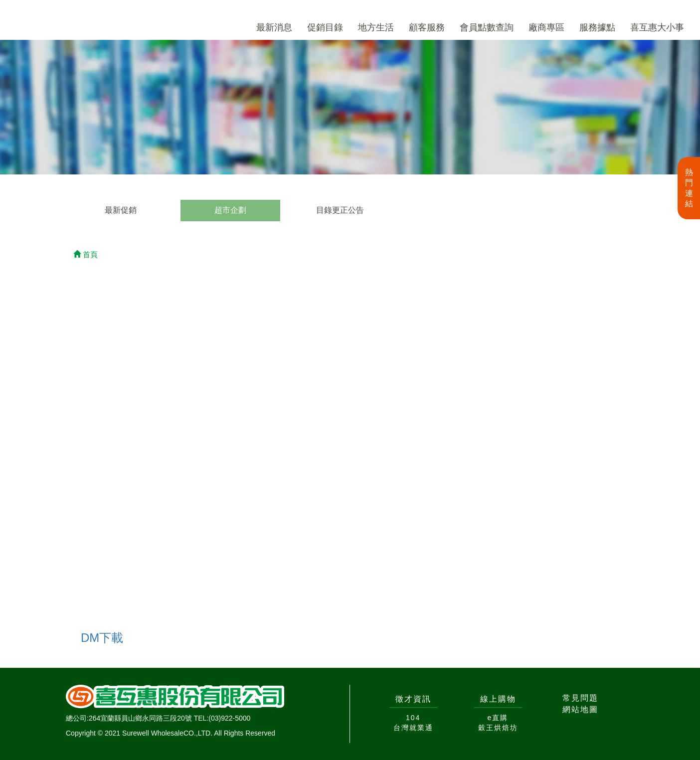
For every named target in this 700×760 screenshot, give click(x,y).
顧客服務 (427, 27)
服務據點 (597, 27)
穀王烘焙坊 (498, 728)
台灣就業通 (413, 728)
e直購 (498, 718)
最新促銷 (121, 210)
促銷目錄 (325, 27)
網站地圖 (580, 709)
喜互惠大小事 (657, 27)
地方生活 (376, 27)
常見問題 (580, 698)
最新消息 (274, 27)
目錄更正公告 (340, 210)
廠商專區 (546, 27)
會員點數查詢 (487, 27)
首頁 (86, 254)
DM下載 (102, 638)
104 (413, 718)
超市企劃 (230, 210)
